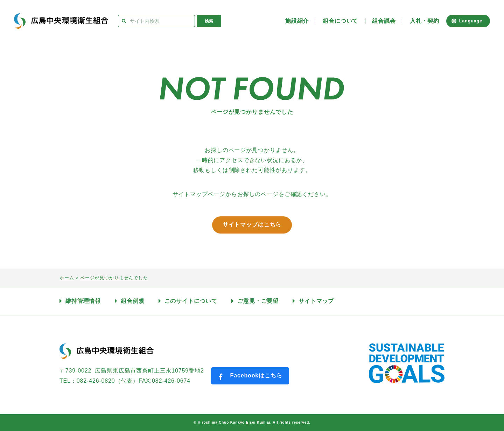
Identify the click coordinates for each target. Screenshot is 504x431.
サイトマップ (316, 301)
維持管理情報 (83, 301)
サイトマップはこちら (252, 225)
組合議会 (384, 21)
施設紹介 (297, 21)
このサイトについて (191, 301)
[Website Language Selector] (468, 21)
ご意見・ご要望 (258, 301)
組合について (340, 21)
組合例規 (132, 301)
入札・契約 (425, 21)
